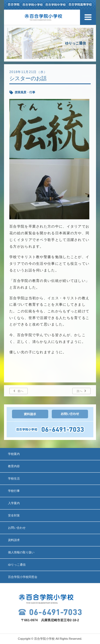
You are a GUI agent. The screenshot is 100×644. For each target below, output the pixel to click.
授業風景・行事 (25, 92)
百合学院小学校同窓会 (23, 577)
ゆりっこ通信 (17, 565)
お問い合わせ (17, 528)
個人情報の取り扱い (21, 552)
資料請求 (14, 540)
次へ (79, 391)
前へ (21, 391)
